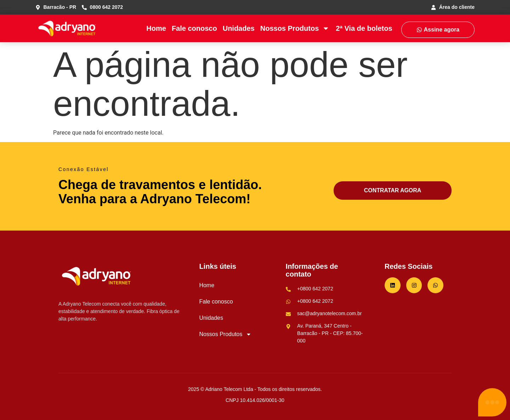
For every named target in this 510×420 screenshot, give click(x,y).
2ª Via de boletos (364, 28)
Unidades (239, 28)
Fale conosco (194, 28)
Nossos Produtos (295, 28)
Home (156, 28)
